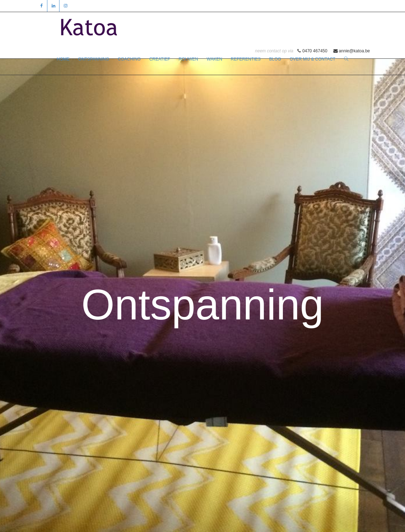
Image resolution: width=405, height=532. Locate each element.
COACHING (129, 59)
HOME (63, 59)
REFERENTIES (246, 59)
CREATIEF (160, 59)
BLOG (275, 59)
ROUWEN (189, 59)
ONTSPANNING (94, 59)
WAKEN (214, 59)
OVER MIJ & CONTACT (312, 59)
